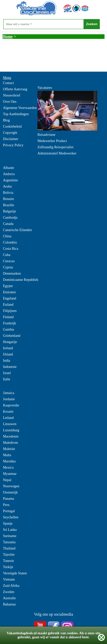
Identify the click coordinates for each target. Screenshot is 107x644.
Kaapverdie (11, 405)
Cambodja (10, 218)
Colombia (10, 242)
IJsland (8, 354)
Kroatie (8, 412)
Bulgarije (9, 211)
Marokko (9, 461)
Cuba (7, 255)
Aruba (7, 186)
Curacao (9, 261)
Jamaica (9, 393)
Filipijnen (10, 311)
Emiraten (9, 292)
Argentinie (10, 180)
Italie (7, 379)
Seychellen (11, 517)
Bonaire (8, 199)
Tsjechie (9, 555)
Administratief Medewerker (57, 153)
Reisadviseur (46, 135)
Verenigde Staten (15, 573)
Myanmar (10, 474)
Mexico (8, 468)
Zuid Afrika (11, 586)
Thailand (9, 548)
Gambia (8, 329)
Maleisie (9, 449)
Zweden (9, 592)
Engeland (10, 298)
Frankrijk (9, 323)
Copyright (10, 133)
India (7, 361)
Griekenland (12, 336)
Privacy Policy (13, 145)
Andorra (9, 174)
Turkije (8, 567)
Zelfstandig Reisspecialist (55, 147)
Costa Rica (11, 249)
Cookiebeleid (12, 126)
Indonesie (10, 367)
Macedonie (11, 436)
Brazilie (8, 205)
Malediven (10, 443)
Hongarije (10, 342)
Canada (8, 224)
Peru (6, 505)
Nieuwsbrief (12, 95)
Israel (7, 373)
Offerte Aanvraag (15, 89)
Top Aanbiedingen (16, 114)
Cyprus (8, 267)
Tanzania (9, 542)
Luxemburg (11, 430)
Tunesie (8, 561)
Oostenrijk (10, 492)
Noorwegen (11, 486)
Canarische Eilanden (17, 230)
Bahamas (9, 604)
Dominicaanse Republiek (21, 280)
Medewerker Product (52, 141)
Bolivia (8, 193)
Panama (8, 499)
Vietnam (9, 579)
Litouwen (10, 424)
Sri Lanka (10, 530)
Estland (8, 305)
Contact (8, 83)
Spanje (8, 523)
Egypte (8, 286)
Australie (9, 598)
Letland (8, 418)
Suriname (10, 536)
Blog (6, 120)
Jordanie (9, 399)
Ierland (8, 348)
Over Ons (10, 102)
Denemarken (12, 273)
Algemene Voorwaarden (20, 108)
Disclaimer (11, 139)
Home (8, 36)
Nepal (7, 480)
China (7, 236)
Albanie (8, 168)
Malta (7, 455)
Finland (8, 317)
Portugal (9, 511)
